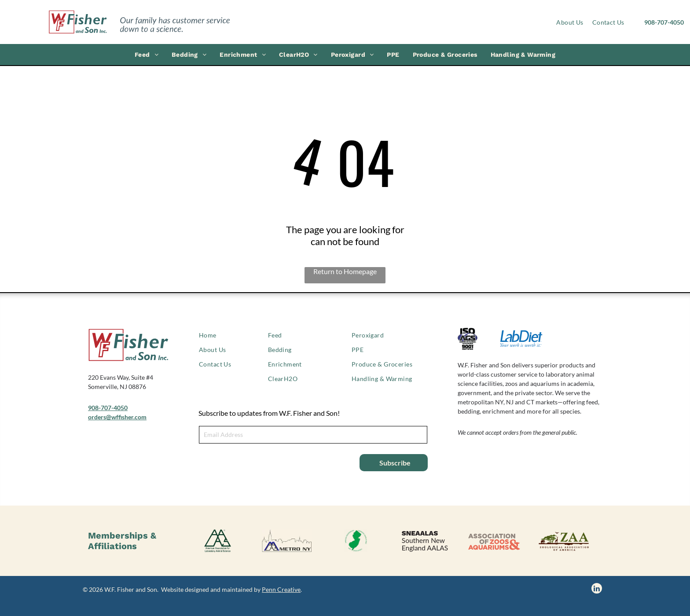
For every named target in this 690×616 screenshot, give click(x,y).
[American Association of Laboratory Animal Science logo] (218, 541)
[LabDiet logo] (521, 339)
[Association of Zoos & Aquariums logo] (494, 541)
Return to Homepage (345, 271)
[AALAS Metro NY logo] (287, 541)
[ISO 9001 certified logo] (479, 339)
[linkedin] (597, 589)
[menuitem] (570, 22)
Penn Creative (281, 589)
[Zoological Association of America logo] (563, 541)
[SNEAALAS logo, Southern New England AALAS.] (425, 541)
